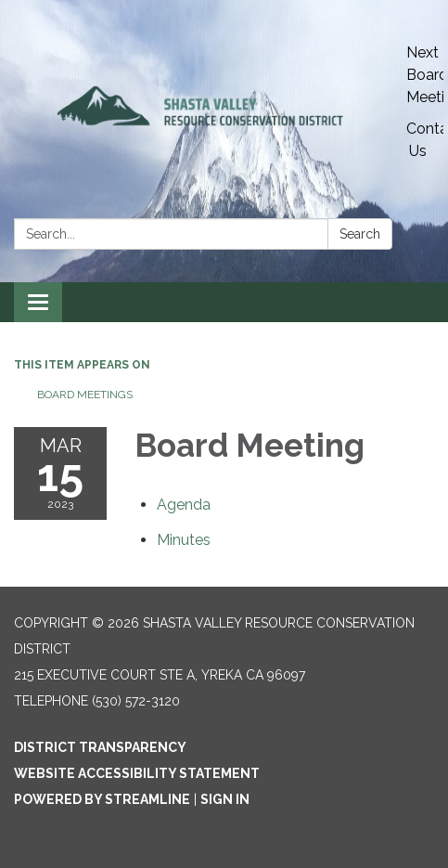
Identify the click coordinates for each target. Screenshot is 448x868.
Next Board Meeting (425, 75)
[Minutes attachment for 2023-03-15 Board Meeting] (184, 540)
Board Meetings (85, 395)
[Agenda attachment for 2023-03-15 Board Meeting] (184, 505)
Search (360, 234)
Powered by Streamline (102, 799)
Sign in (225, 799)
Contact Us (425, 140)
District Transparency (100, 747)
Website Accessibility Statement (137, 773)
